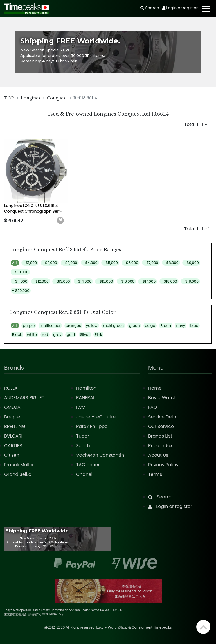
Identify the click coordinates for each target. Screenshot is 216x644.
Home (155, 388)
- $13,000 (62, 281)
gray (57, 335)
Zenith (83, 446)
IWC (81, 407)
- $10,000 (20, 272)
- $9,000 (191, 263)
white (32, 335)
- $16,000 (126, 281)
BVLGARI (13, 436)
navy (181, 326)
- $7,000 (151, 263)
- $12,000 (40, 281)
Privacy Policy (163, 465)
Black (17, 335)
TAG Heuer (88, 465)
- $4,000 (90, 263)
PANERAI (85, 398)
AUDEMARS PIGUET (24, 398)
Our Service (161, 426)
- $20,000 (21, 291)
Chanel (84, 474)
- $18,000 (169, 281)
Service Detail (163, 417)
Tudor (83, 436)
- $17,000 (148, 281)
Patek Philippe (92, 426)
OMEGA (12, 407)
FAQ (153, 407)
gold (71, 335)
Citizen (12, 455)
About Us (158, 455)
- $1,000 (30, 263)
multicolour (50, 326)
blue (194, 326)
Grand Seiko (18, 474)
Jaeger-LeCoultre (96, 417)
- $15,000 (105, 281)
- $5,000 (110, 263)
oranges (73, 326)
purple (29, 326)
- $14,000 (83, 281)
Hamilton (86, 388)
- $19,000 (190, 281)
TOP (9, 98)
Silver (85, 335)
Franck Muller (19, 465)
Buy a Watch (162, 398)
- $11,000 (20, 281)
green (134, 326)
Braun (166, 326)
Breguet (13, 417)
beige (150, 326)
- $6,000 (130, 263)
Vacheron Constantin (100, 455)
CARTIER (13, 446)
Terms (155, 474)
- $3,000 (70, 263)
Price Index (160, 446)
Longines (31, 98)
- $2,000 (50, 263)
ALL (15, 263)
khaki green (113, 326)
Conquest (57, 98)
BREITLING (15, 426)
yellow (92, 326)
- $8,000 (171, 263)
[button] (60, 221)
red (45, 335)
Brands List (160, 436)
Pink (98, 335)
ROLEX (11, 388)
